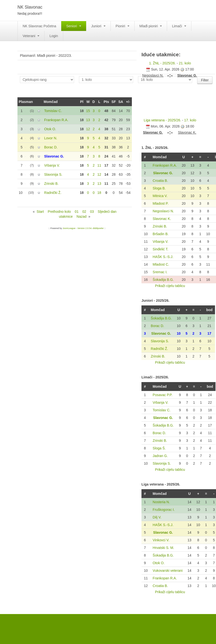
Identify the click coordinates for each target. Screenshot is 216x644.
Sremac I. (160, 272)
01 (77, 212)
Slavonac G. (163, 173)
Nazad (81, 216)
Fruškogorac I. (164, 510)
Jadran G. (160, 456)
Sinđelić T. (161, 249)
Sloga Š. (159, 448)
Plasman (26, 102)
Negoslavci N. (163, 211)
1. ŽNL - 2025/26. (162, 63)
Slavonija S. (160, 341)
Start (40, 212)
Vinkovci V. (161, 540)
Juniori (98, 26)
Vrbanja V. (161, 242)
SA (121, 102)
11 (99, 165)
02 (84, 212)
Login (54, 36)
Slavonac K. (162, 219)
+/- (128, 102)
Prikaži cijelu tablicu (170, 286)
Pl (82, 102)
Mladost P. (161, 203)
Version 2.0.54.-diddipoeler (90, 228)
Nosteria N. (161, 502)
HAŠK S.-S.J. (163, 257)
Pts (106, 102)
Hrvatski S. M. (163, 548)
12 (88, 129)
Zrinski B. (160, 226)
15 (88, 111)
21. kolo (185, 63)
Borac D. (157, 326)
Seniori (74, 26)
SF (114, 102)
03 (92, 212)
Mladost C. (161, 264)
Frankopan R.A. (165, 165)
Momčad (51, 102)
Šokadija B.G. (163, 280)
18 (99, 193)
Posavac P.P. (163, 395)
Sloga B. (159, 188)
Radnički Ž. (159, 349)
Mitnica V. (160, 196)
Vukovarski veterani (168, 571)
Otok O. (159, 563)
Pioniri (123, 26)
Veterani (31, 36)
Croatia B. (160, 181)
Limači (179, 26)
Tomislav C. (162, 410)
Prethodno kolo (59, 212)
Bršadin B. (161, 234)
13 (88, 120)
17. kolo (190, 120)
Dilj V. (157, 517)
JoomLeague (69, 228)
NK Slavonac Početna (39, 26)
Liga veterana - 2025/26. (162, 120)
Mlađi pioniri (151, 26)
